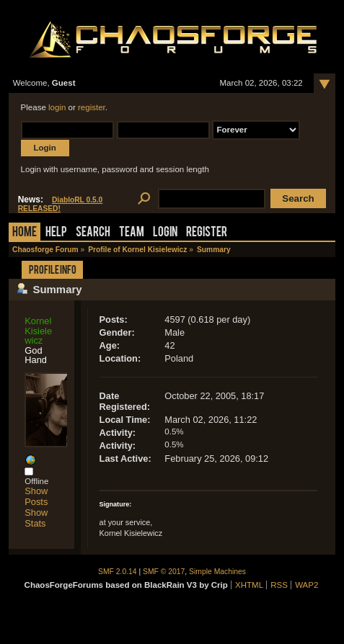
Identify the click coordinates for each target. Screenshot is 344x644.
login (57, 107)
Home (25, 233)
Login (165, 233)
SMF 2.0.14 (118, 572)
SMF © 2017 (164, 572)
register (92, 107)
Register (207, 233)
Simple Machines (217, 572)
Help (56, 233)
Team (132, 233)
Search (93, 233)
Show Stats (36, 518)
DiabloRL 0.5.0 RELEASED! (61, 204)
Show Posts (36, 496)
